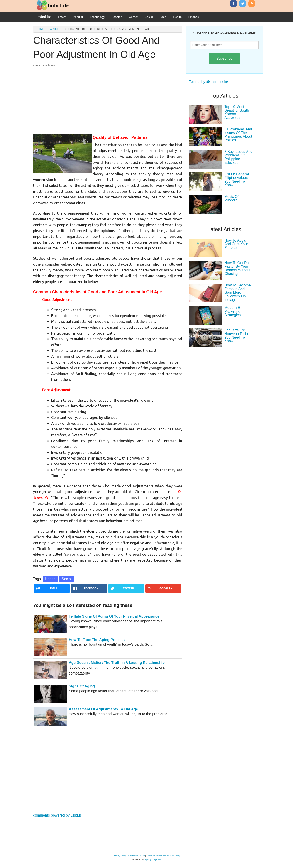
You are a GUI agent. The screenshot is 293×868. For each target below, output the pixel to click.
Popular (78, 17)
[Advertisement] (108, 98)
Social (149, 17)
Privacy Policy (120, 856)
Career (133, 17)
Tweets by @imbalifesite (209, 82)
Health (177, 17)
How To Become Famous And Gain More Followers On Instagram (237, 292)
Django (149, 859)
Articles (56, 29)
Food (163, 17)
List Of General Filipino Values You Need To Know (237, 180)
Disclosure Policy (136, 856)
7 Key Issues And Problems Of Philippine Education (238, 157)
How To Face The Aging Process (97, 640)
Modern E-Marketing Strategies (233, 311)
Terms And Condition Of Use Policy (163, 856)
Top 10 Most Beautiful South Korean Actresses (237, 112)
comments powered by (57, 815)
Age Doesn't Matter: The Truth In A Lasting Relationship (117, 663)
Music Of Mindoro (231, 198)
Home (40, 29)
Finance (194, 17)
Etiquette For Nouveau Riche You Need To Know (237, 336)
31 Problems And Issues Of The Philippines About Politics (238, 135)
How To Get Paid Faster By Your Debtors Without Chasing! (238, 268)
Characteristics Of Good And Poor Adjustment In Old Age (110, 29)
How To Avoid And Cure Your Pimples (236, 244)
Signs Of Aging (82, 686)
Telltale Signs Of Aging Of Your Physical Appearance (114, 616)
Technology (97, 17)
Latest (62, 17)
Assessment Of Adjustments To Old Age (103, 709)
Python (157, 859)
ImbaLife (44, 17)
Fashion (117, 17)
